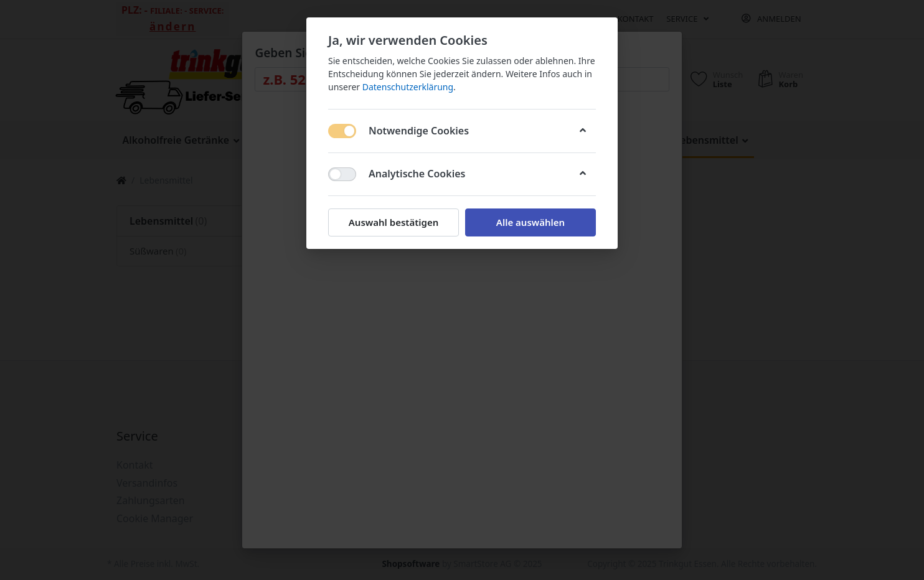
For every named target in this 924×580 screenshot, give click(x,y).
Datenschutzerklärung (408, 87)
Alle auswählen (530, 222)
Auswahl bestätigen (394, 222)
